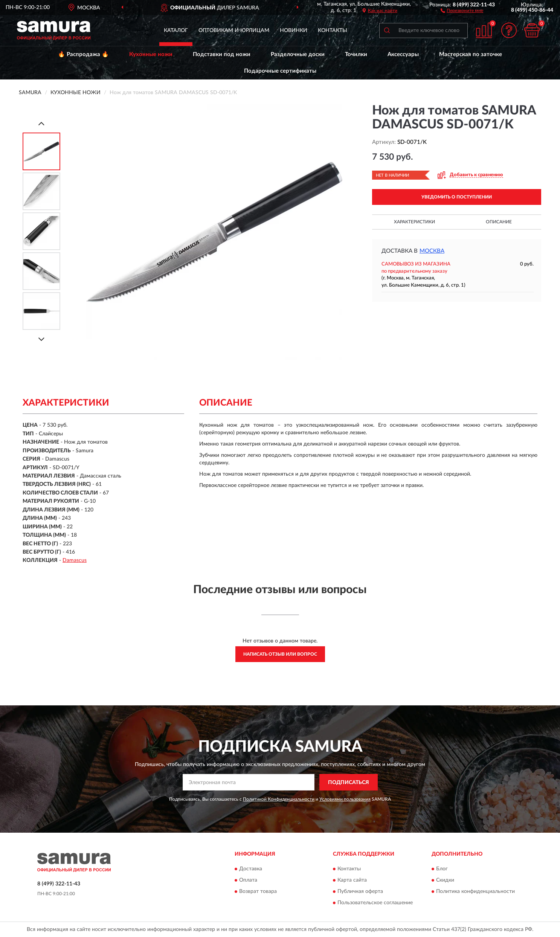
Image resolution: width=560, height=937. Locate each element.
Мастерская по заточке (471, 54)
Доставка (251, 869)
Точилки (356, 54)
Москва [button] (432, 251)
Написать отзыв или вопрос (280, 654)
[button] (462, 10)
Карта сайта (352, 880)
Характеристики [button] (414, 222)
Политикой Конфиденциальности (279, 799)
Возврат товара (258, 891)
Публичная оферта (360, 891)
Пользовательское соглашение (375, 903)
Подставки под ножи (222, 54)
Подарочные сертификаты (280, 71)
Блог (442, 869)
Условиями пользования (345, 799)
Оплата (248, 880)
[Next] (41, 339)
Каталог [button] (176, 31)
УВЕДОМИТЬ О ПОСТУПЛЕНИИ (457, 197)
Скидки (445, 880)
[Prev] (41, 123)
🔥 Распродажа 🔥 (83, 54)
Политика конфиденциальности (475, 891)
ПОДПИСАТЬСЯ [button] (349, 783)
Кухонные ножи (151, 54)
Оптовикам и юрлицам (234, 31)
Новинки (294, 31)
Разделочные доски (298, 54)
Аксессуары (403, 54)
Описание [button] (499, 222)
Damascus (75, 560)
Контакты (333, 31)
